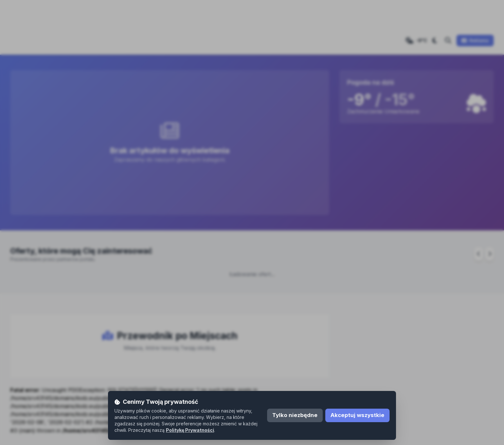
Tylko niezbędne (295, 415)
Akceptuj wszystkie (357, 415)
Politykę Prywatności (190, 430)
